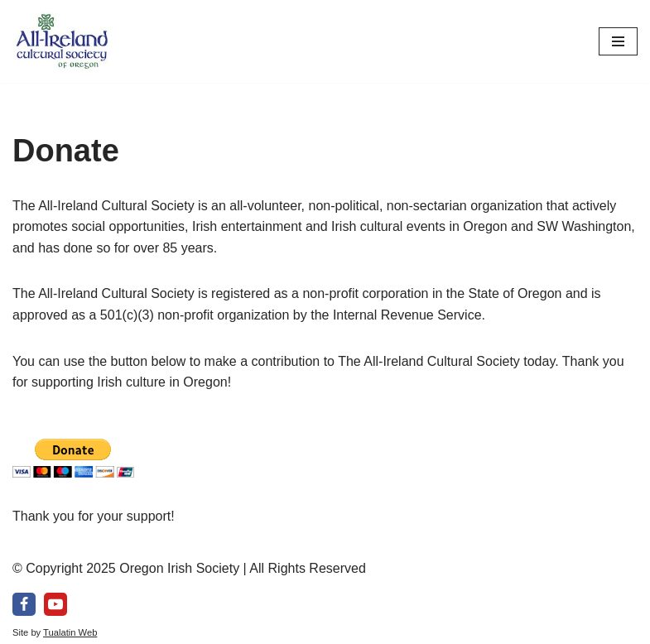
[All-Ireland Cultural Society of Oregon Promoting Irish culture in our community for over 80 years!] (62, 41)
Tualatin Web (70, 632)
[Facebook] (24, 604)
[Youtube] (55, 604)
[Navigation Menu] (618, 41)
